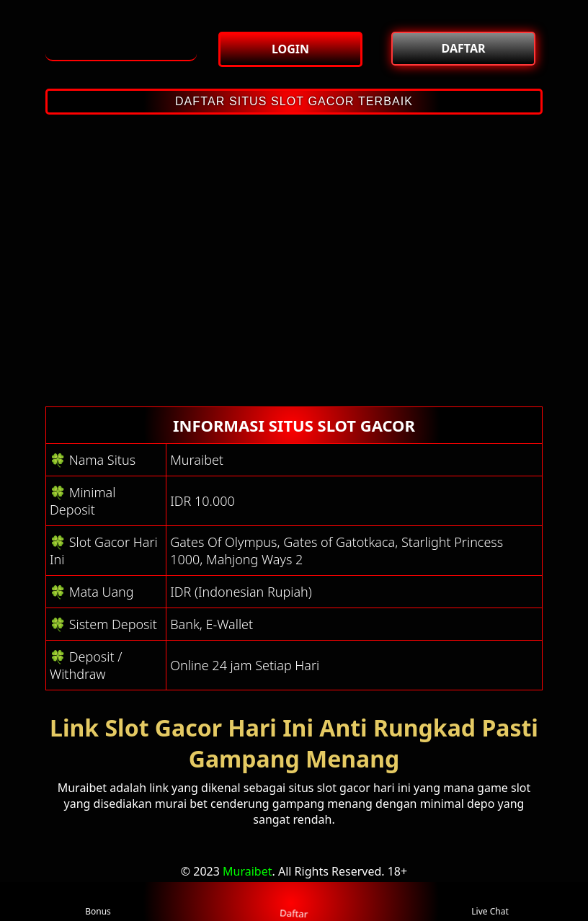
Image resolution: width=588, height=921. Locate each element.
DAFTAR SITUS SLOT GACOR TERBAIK (294, 101)
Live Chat (490, 902)
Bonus (98, 902)
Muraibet (247, 871)
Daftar (294, 901)
